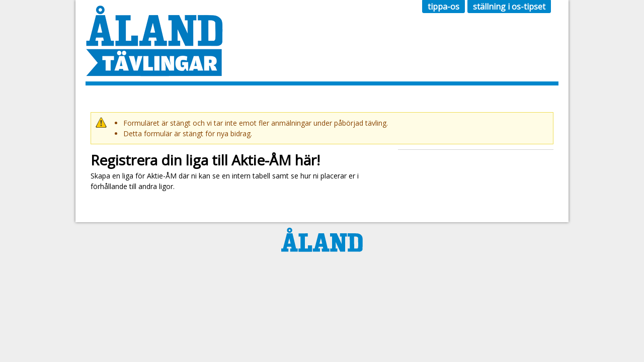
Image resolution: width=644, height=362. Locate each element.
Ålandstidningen (322, 240)
